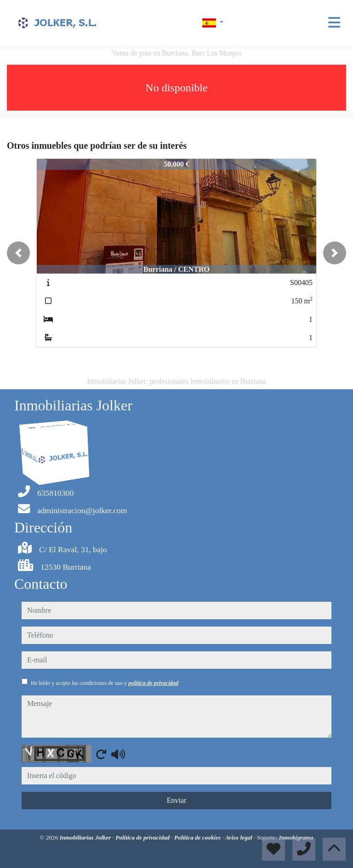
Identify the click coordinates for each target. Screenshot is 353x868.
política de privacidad (153, 683)
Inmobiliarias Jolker (86, 837)
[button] (18, 253)
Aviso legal (239, 837)
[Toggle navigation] (334, 22)
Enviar (177, 800)
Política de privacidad (143, 837)
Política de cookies (198, 837)
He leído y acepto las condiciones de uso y (105, 683)
